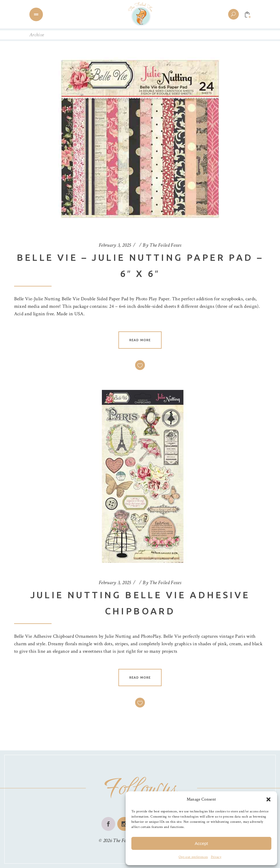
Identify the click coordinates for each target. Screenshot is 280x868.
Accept (201, 843)
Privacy (216, 857)
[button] (268, 799)
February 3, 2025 (115, 245)
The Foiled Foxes (165, 245)
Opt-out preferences (193, 857)
